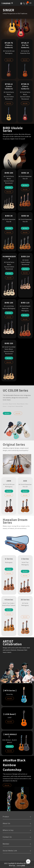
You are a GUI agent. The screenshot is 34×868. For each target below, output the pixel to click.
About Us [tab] (6, 823)
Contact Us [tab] (7, 837)
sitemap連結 (21, 865)
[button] (21, 3)
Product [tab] (6, 817)
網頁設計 (28, 867)
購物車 (23, 867)
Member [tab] (6, 844)
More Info (9, 60)
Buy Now (9, 188)
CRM (33, 867)
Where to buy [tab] (8, 830)
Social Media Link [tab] (10, 851)
